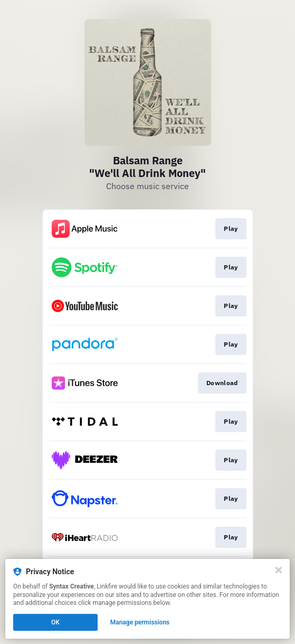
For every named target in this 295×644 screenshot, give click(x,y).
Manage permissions (140, 622)
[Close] (279, 570)
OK (55, 622)
